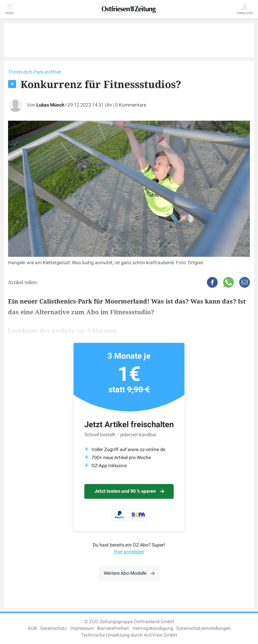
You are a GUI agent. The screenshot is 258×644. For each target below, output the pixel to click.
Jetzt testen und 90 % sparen (129, 491)
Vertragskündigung (153, 628)
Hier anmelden (129, 552)
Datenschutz (54, 628)
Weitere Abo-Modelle (129, 573)
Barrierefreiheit (113, 628)
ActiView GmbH (160, 635)
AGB (32, 628)
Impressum (82, 628)
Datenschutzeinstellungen (204, 628)
